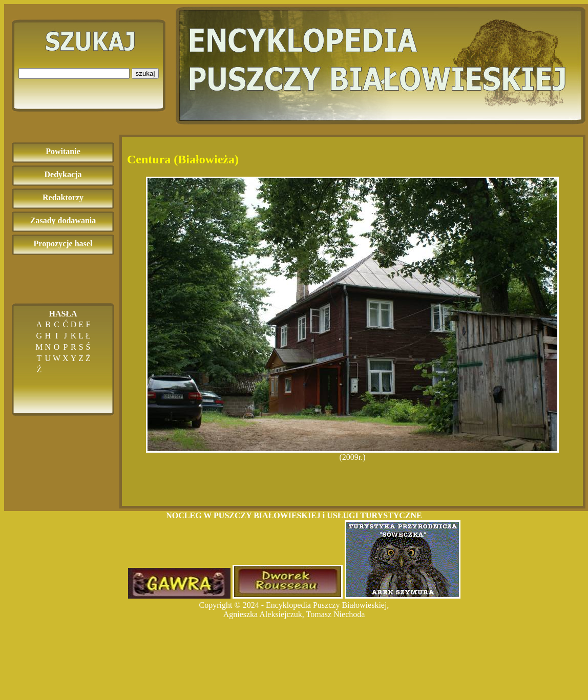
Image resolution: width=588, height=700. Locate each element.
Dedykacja (63, 174)
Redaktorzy (63, 197)
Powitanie (63, 151)
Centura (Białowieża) (183, 159)
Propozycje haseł (63, 243)
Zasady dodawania (63, 220)
